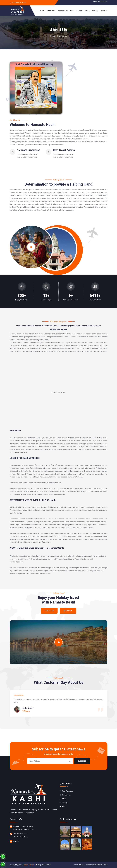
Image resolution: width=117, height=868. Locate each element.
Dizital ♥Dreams (29, 865)
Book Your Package (100, 1)
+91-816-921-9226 (20, 837)
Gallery (80, 11)
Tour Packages (68, 791)
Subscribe (82, 761)
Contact (95, 11)
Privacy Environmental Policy (97, 865)
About (87, 11)
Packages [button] (50, 11)
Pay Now (104, 11)
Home (42, 11)
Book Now (68, 611)
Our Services (63, 11)
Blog (72, 11)
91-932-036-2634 (19, 3)
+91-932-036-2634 (20, 834)
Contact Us (49, 611)
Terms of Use (78, 865)
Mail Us (16, 841)
